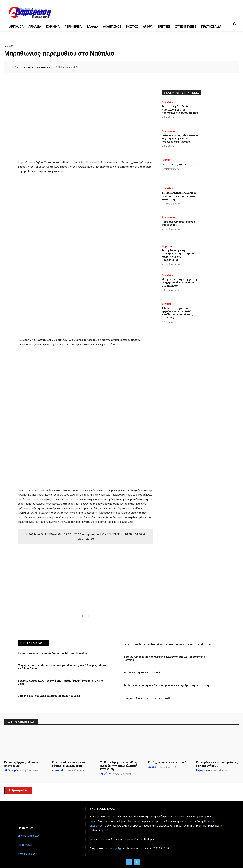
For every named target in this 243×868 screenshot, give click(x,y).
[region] (86, 589)
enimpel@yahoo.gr (28, 836)
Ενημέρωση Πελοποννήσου (35, 67)
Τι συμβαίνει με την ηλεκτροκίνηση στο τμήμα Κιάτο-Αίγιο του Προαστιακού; (178, 255)
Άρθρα (166, 160)
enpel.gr (117, 848)
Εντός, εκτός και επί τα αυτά (142, 673)
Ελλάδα (166, 304)
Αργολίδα (9, 46)
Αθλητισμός (169, 131)
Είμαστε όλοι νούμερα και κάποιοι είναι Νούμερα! (49, 696)
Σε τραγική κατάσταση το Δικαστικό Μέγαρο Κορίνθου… (54, 653)
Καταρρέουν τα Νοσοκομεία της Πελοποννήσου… (217, 764)
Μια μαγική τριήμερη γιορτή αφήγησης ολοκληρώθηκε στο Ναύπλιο (179, 283)
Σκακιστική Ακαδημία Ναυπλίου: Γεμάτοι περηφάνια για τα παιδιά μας (167, 644)
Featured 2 (58, 770)
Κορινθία (167, 246)
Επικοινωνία (25, 845)
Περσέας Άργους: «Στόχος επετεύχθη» (148, 698)
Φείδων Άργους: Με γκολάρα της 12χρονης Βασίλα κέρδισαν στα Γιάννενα (180, 139)
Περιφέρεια (203, 770)
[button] (235, 24)
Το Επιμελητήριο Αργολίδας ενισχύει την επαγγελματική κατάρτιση (166, 685)
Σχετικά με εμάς (27, 854)
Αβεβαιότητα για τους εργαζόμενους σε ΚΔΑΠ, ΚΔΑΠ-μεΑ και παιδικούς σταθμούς (177, 313)
